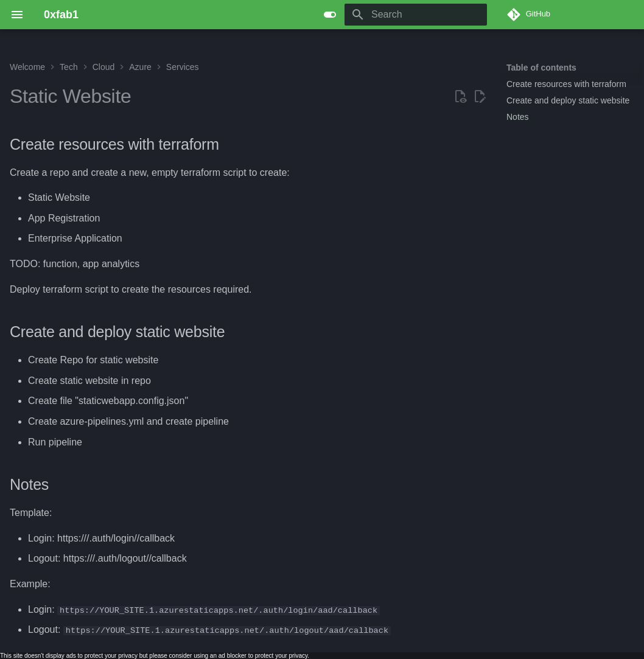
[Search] (416, 15)
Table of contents (541, 68)
